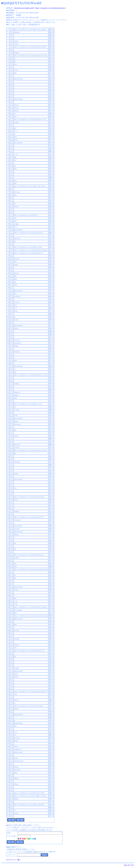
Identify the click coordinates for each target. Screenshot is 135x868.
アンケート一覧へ (14, 860)
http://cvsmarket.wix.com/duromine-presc (50, 8)
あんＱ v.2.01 (129, 865)
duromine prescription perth (24, 8)
